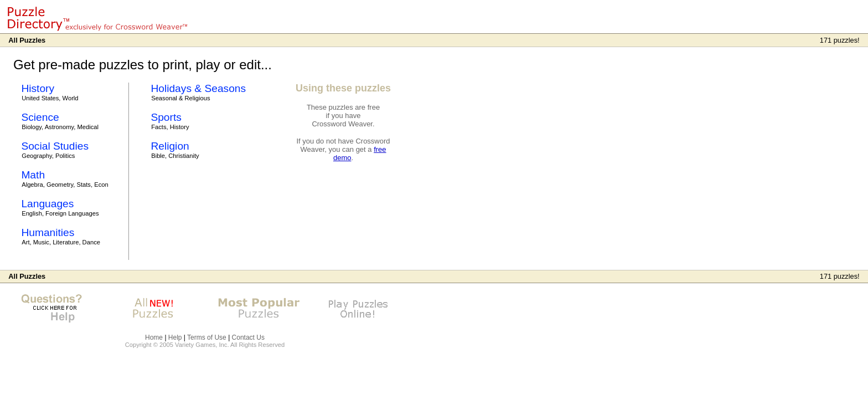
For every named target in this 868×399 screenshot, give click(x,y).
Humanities (48, 232)
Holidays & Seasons (198, 88)
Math (33, 175)
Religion (170, 146)
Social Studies (55, 146)
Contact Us (248, 337)
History (38, 88)
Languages (47, 204)
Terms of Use (207, 337)
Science (40, 117)
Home (154, 337)
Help (175, 337)
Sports (166, 117)
